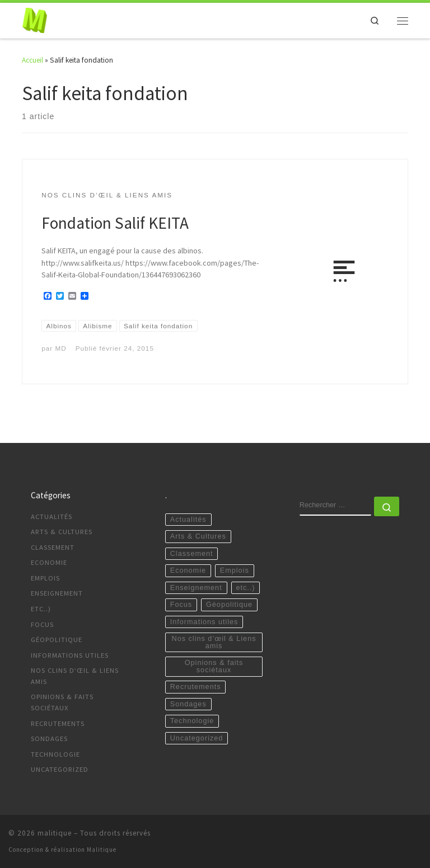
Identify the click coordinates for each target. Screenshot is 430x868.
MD (60, 348)
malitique (55, 833)
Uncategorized (60, 769)
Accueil (32, 60)
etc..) (41, 609)
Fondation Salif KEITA (115, 223)
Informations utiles (70, 655)
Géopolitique (57, 640)
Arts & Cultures (62, 532)
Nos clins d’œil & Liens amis (75, 676)
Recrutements (58, 723)
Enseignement (57, 593)
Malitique (102, 850)
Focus (42, 624)
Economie (49, 562)
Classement (53, 547)
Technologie (55, 754)
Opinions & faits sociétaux (62, 702)
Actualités (52, 516)
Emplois (45, 578)
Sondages (49, 739)
